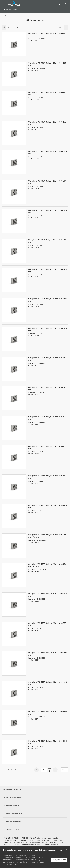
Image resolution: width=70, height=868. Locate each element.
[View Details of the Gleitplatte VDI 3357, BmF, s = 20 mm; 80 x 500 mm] (14, 752)
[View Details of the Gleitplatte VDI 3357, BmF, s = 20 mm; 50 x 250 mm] (14, 192)
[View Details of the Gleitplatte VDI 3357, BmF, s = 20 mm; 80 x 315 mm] (14, 634)
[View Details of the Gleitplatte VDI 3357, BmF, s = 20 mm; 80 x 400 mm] (14, 693)
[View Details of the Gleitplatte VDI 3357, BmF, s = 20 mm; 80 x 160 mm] (14, 487)
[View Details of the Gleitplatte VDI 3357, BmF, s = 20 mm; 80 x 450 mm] (14, 722)
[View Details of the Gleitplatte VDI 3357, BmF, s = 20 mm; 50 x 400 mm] (14, 280)
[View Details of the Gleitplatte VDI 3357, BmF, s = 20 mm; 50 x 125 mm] (14, 103)
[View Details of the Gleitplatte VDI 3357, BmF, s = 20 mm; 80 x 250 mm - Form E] (14, 575)
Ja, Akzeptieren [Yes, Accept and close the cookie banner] (59, 860)
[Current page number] (44, 770)
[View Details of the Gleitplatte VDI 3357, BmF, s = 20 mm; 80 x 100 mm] (14, 428)
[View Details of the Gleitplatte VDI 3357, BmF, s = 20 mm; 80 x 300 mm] (14, 605)
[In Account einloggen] (59, 4)
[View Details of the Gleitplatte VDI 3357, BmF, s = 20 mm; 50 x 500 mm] (14, 339)
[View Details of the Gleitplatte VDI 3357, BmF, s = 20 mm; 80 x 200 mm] (14, 516)
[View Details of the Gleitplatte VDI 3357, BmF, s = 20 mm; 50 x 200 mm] (14, 162)
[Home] (14, 4)
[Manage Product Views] (66, 27)
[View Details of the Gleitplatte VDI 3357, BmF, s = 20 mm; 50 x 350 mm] (14, 251)
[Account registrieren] (65, 4)
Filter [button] (4, 27)
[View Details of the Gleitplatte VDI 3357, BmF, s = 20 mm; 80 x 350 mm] (14, 663)
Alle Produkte (7, 16)
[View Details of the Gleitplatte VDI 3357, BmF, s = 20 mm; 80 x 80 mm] (14, 398)
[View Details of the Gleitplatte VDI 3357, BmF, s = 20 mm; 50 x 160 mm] (14, 133)
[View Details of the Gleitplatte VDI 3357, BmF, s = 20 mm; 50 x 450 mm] (14, 310)
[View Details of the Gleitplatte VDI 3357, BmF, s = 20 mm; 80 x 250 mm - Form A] (14, 546)
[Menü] (3, 4)
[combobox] (35, 10)
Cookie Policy (16, 864)
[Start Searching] (4, 10)
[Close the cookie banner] (66, 850)
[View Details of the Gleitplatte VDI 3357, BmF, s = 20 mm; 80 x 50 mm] (14, 369)
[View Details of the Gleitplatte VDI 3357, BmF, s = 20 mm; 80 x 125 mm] (14, 457)
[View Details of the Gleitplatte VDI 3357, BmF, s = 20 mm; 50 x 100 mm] (14, 74)
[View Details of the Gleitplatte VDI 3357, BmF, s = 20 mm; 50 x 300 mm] (14, 221)
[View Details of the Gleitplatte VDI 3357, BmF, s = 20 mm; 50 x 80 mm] (14, 44)
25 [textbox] (63, 770)
